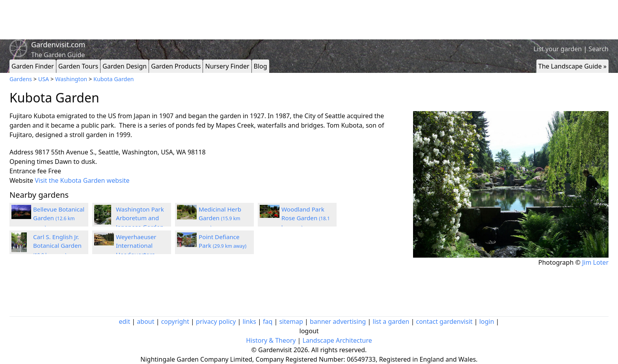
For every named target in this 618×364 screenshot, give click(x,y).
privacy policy (216, 321)
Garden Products (176, 66)
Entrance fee (28, 171)
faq (268, 321)
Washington (71, 79)
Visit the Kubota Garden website (82, 180)
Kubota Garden (114, 79)
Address (21, 152)
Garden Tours (78, 66)
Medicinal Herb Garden (220, 218)
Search (598, 49)
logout (309, 331)
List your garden (558, 49)
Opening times (31, 162)
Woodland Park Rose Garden (306, 218)
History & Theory (271, 340)
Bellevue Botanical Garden (59, 218)
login (487, 321)
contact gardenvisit (444, 321)
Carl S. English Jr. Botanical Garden (57, 246)
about (145, 321)
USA (44, 79)
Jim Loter (595, 262)
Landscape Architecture (337, 340)
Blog (261, 66)
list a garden (391, 321)
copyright (175, 321)
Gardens (21, 79)
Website (21, 180)
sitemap (291, 321)
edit (124, 321)
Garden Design (125, 66)
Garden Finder (33, 66)
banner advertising (338, 321)
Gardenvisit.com (58, 45)
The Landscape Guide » (572, 66)
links (249, 321)
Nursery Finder (227, 66)
